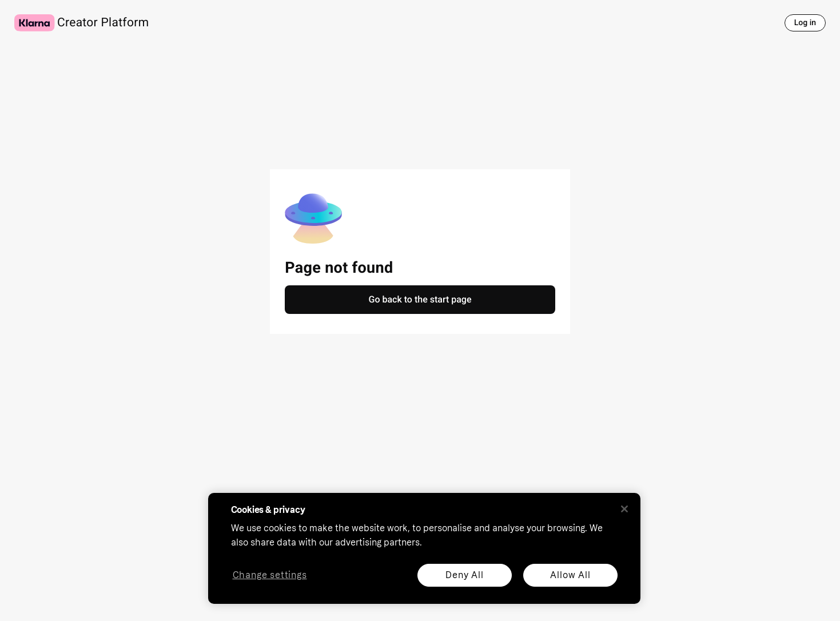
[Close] (624, 509)
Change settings (269, 576)
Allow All (570, 575)
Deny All (464, 575)
